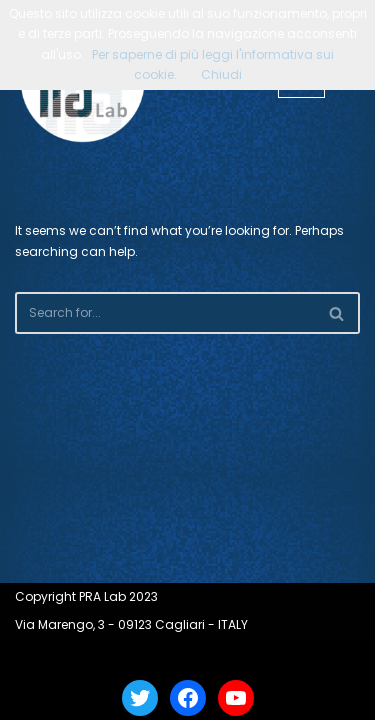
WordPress (243, 657)
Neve (115, 657)
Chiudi (221, 74)
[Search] (165, 313)
